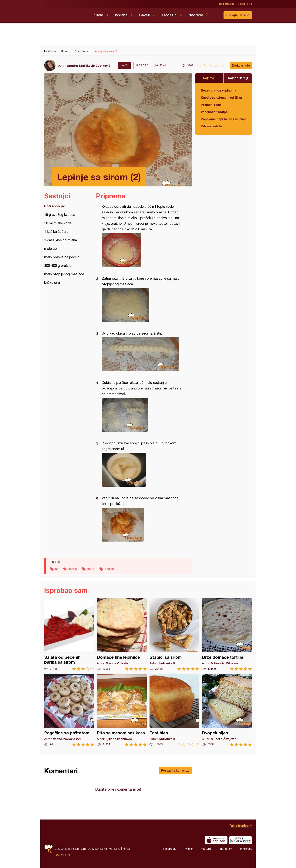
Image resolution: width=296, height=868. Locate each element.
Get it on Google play (240, 840)
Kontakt (127, 849)
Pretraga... (214, 15)
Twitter (188, 849)
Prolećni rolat (211, 105)
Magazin (169, 15)
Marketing (115, 849)
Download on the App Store (216, 840)
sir (57, 569)
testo (91, 569)
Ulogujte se (245, 4)
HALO (69, 855)
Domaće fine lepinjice (122, 634)
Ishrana (121, 15)
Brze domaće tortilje (227, 634)
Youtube (206, 849)
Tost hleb (174, 710)
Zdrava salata (211, 126)
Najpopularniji (238, 78)
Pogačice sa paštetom (69, 710)
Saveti (145, 15)
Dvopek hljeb (227, 710)
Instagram (226, 849)
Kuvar (98, 15)
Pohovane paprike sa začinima (224, 119)
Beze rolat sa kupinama (219, 90)
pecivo (109, 569)
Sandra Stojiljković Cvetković (89, 66)
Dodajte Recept (238, 15)
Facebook (169, 849)
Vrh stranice (239, 825)
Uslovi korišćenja (97, 849)
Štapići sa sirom (174, 634)
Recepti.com (66, 14)
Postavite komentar (176, 770)
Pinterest (246, 849)
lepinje (73, 569)
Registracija (226, 4)
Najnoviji (209, 78)
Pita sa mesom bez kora (122, 710)
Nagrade (196, 15)
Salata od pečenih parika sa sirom (69, 634)
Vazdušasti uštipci (215, 112)
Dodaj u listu (241, 65)
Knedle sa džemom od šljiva (221, 97)
